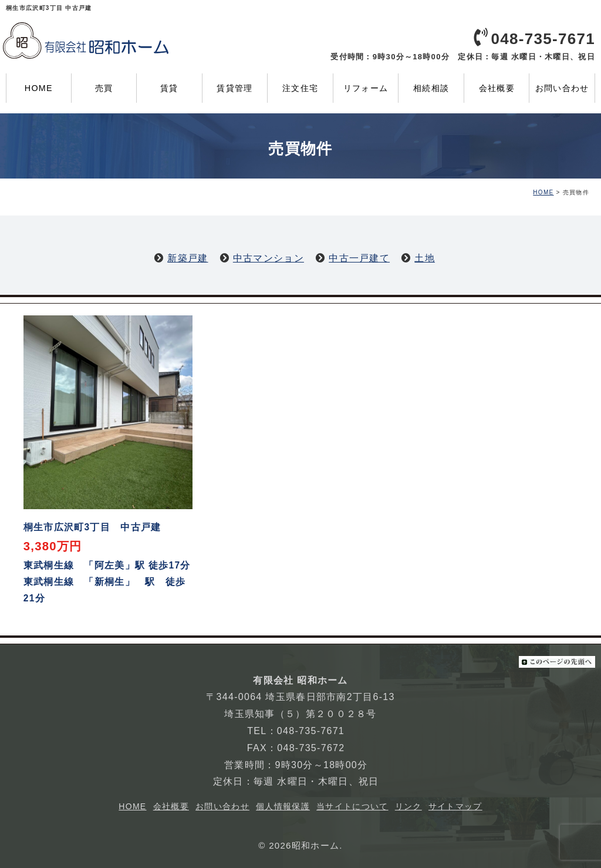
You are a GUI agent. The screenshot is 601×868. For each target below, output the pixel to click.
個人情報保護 (283, 806)
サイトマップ (455, 806)
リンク (408, 806)
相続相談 (431, 88)
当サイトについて (352, 806)
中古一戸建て (359, 258)
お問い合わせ (562, 88)
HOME (39, 88)
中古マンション (269, 258)
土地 (425, 258)
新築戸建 (188, 258)
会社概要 (497, 88)
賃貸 (169, 88)
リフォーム (366, 88)
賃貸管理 (234, 88)
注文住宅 (300, 88)
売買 (104, 88)
